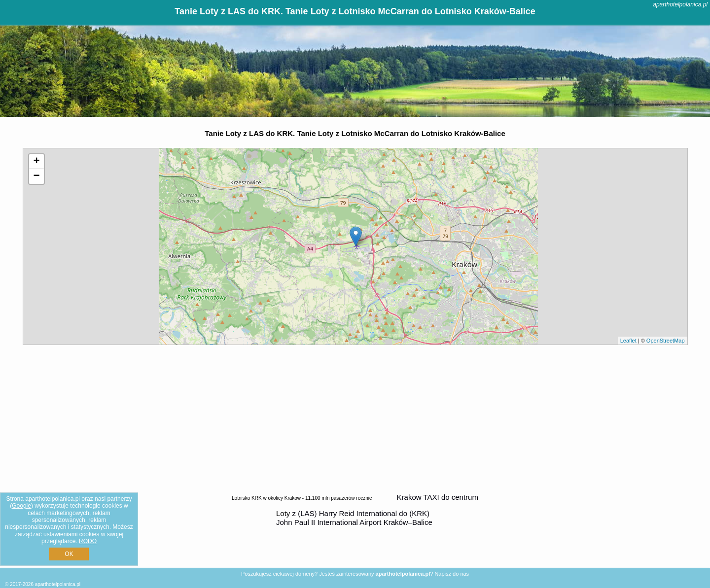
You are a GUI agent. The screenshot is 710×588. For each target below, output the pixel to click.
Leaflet (628, 341)
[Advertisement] (355, 419)
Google (21, 506)
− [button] (36, 176)
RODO (88, 541)
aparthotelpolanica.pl (680, 4)
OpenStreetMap (666, 341)
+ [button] (36, 162)
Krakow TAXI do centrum (438, 497)
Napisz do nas (452, 574)
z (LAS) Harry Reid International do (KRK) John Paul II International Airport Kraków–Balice (354, 518)
